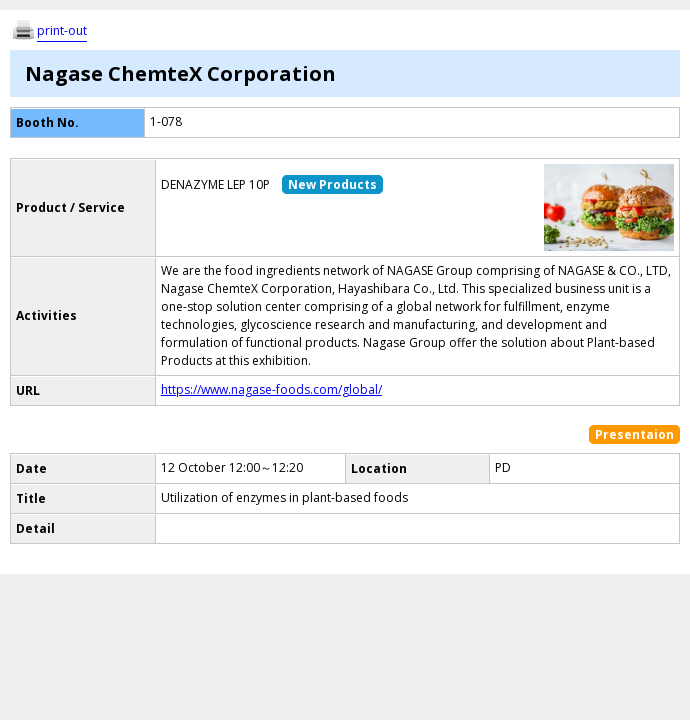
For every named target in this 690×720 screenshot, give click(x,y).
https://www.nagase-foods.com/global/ (271, 389)
